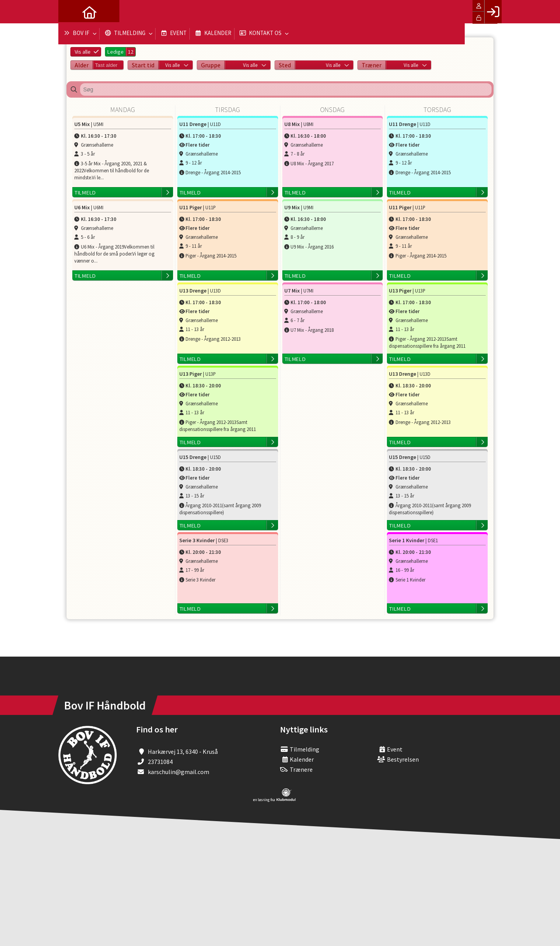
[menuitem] (70, 12)
